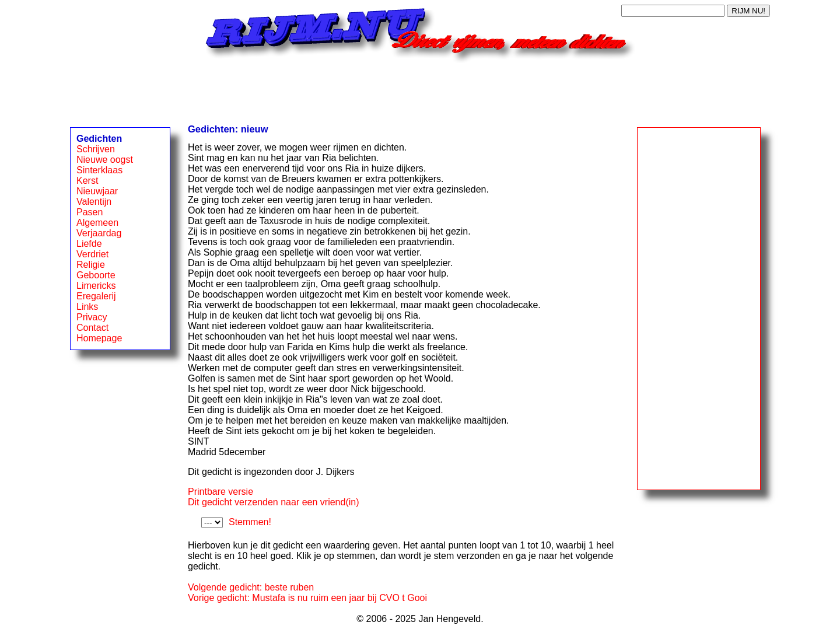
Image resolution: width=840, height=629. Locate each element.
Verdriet (92, 254)
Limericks (96, 286)
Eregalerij (96, 296)
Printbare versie (220, 492)
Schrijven (96, 149)
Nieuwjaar (97, 191)
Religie (91, 265)
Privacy (92, 317)
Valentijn (94, 202)
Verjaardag (99, 233)
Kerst (87, 181)
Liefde (89, 244)
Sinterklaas (99, 170)
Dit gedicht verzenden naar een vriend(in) (274, 502)
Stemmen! (250, 522)
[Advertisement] (420, 89)
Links (87, 307)
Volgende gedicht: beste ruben (251, 587)
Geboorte (96, 275)
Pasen (90, 212)
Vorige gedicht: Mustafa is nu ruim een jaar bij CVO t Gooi (307, 598)
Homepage (99, 338)
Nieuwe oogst (105, 160)
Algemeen (97, 223)
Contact (92, 328)
